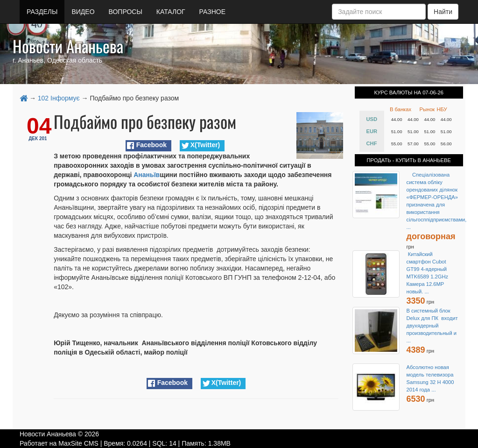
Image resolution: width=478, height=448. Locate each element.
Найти (443, 12)
